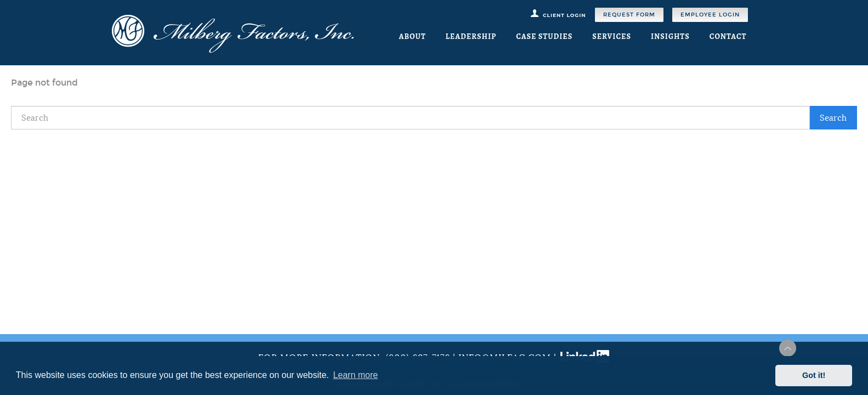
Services (612, 36)
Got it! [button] (814, 375)
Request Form (629, 15)
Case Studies (544, 36)
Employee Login (710, 15)
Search (833, 118)
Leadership (471, 36)
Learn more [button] (355, 375)
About (412, 36)
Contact (728, 36)
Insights (670, 36)
